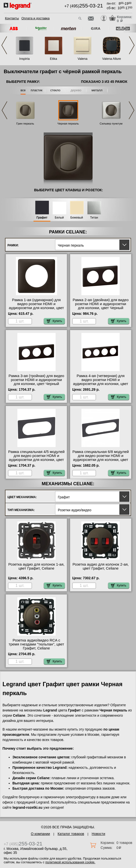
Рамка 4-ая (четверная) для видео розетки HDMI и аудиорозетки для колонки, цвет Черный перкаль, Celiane (101, 382)
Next (132, 45)
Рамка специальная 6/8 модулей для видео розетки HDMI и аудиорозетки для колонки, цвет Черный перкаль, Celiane (101, 458)
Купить (54, 321)
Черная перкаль (68, 124)
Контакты (12, 18)
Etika (53, 59)
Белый (59, 218)
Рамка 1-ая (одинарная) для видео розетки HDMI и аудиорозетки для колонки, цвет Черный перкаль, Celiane (36, 306)
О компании (40, 834)
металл (97, 90)
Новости (99, 834)
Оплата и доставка (35, 18)
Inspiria (25, 59)
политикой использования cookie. (70, 862)
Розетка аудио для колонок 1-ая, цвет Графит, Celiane (36, 566)
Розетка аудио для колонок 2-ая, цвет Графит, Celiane (101, 566)
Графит (42, 218)
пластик (37, 90)
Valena (83, 59)
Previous (4, 45)
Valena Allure (112, 59)
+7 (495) (84, 6)
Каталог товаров (71, 834)
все (23, 90)
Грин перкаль (25, 124)
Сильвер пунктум (111, 124)
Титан (94, 218)
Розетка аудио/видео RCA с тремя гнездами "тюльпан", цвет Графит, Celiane (36, 644)
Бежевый (77, 218)
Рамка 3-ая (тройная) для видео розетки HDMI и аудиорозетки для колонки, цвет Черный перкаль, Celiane (36, 382)
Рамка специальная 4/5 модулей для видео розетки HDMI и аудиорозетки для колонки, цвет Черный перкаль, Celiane (36, 458)
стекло (55, 90)
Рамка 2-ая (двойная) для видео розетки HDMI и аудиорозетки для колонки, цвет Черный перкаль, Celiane (101, 306)
